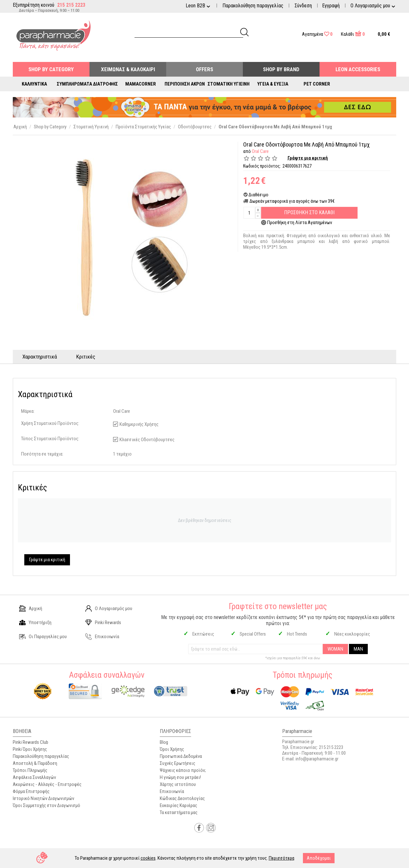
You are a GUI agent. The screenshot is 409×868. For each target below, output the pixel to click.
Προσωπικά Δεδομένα (181, 756)
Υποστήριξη (35, 623)
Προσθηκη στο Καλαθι (309, 212)
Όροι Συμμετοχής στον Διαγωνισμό (46, 805)
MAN (358, 649)
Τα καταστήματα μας (179, 812)
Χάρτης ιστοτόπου (178, 784)
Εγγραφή (331, 6)
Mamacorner (141, 84)
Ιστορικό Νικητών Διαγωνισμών (43, 798)
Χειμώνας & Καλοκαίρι (128, 69)
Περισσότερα (282, 858)
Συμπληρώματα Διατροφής (87, 84)
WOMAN (335, 649)
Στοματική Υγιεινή (229, 84)
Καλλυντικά (34, 84)
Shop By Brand (281, 69)
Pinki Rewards (103, 623)
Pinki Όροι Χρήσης (30, 749)
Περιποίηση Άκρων (185, 84)
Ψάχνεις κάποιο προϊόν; (183, 770)
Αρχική (31, 608)
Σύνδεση (303, 6)
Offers (204, 69)
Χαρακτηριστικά (40, 357)
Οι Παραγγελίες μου (43, 637)
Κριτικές (86, 357)
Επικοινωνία (102, 637)
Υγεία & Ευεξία (273, 84)
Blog (164, 742)
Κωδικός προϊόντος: (262, 166)
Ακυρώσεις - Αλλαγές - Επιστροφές (47, 784)
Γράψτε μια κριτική (308, 158)
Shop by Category (51, 69)
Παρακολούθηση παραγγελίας (253, 6)
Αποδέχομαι (319, 858)
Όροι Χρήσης (172, 749)
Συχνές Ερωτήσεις (177, 763)
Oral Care (260, 151)
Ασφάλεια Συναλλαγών (34, 777)
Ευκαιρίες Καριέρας (178, 805)
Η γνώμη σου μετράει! (180, 777)
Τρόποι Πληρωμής (30, 770)
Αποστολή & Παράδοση (35, 763)
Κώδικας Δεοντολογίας (182, 798)
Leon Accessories (358, 69)
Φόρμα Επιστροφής (31, 791)
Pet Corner (317, 84)
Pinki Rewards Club (31, 742)
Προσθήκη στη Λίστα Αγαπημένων (300, 223)
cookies (148, 858)
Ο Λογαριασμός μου (109, 608)
